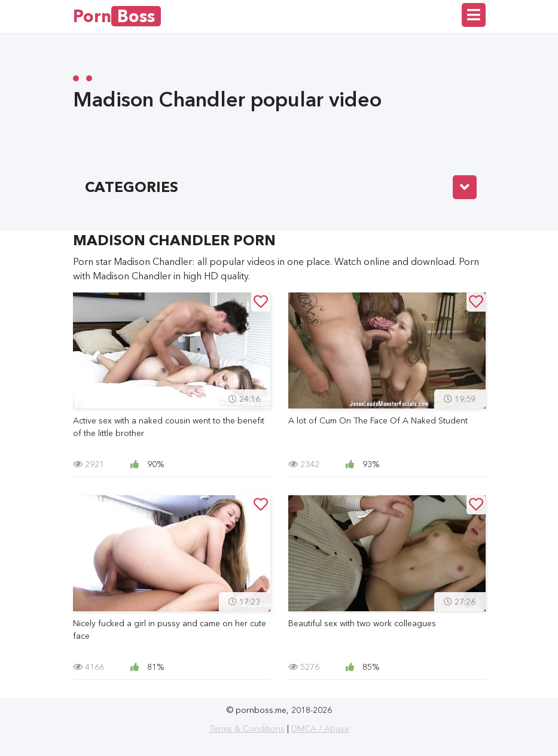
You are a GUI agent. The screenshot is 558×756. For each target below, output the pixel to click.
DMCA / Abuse (320, 728)
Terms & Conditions (247, 728)
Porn (117, 16)
